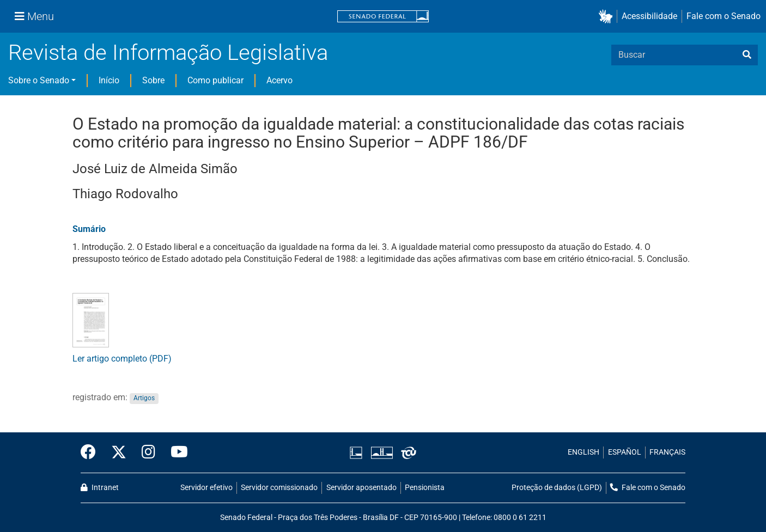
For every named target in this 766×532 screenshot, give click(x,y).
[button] (608, 17)
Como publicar (215, 80)
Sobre (153, 80)
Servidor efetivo (206, 488)
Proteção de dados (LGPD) (557, 488)
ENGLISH (583, 452)
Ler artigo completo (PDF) (122, 359)
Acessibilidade (649, 16)
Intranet (100, 488)
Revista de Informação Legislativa (168, 53)
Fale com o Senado (724, 16)
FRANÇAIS (667, 452)
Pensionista (425, 488)
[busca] (747, 55)
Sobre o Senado (39, 80)
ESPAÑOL (625, 452)
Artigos (144, 398)
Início (109, 80)
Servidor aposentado (361, 488)
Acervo (279, 80)
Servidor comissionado (279, 488)
